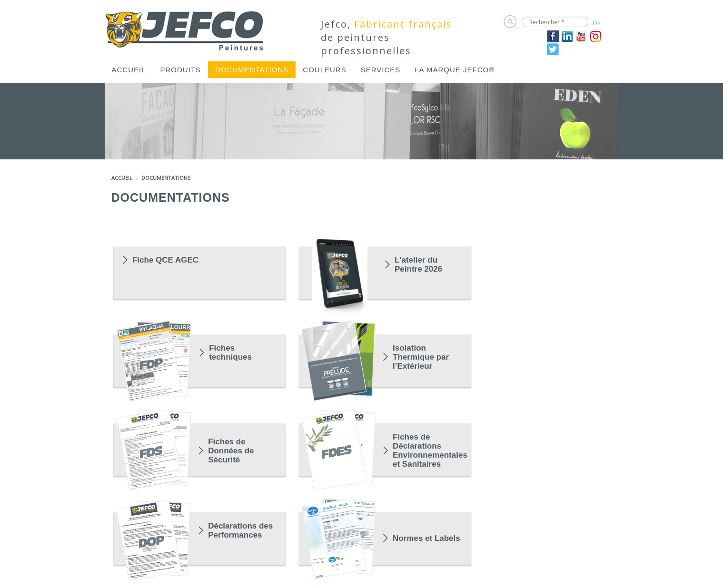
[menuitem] (129, 70)
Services (381, 70)
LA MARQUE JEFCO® (455, 70)
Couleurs (324, 70)
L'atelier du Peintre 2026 (418, 265)
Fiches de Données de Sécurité (231, 451)
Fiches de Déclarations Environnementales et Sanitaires (427, 451)
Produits (181, 70)
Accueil (129, 70)
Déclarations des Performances (240, 530)
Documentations (252, 70)
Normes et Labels (426, 538)
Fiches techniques (230, 353)
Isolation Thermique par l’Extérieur (421, 357)
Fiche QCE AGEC (165, 260)
